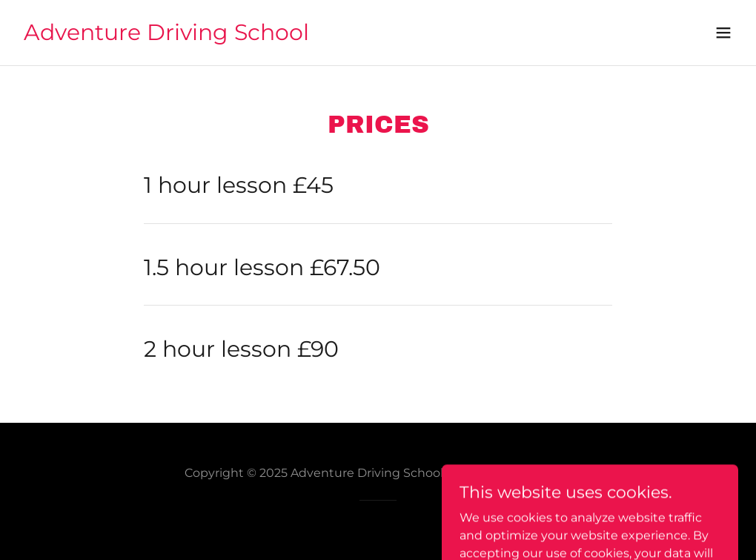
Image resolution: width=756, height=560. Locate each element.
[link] (166, 36)
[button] (723, 33)
